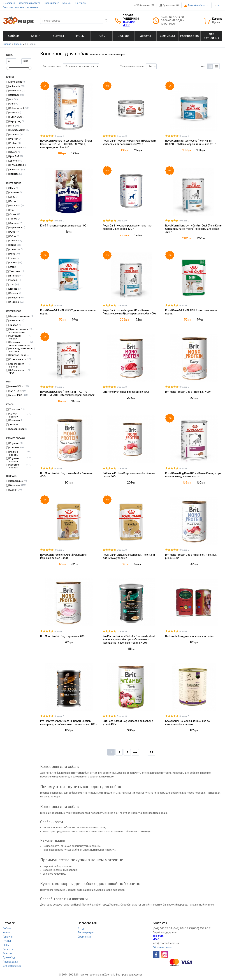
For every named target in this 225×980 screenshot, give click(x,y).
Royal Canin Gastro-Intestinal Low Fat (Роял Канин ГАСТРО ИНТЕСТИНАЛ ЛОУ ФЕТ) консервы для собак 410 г (66, 144)
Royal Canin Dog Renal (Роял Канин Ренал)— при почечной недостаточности (193, 475)
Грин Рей (14, 156)
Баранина (15, 206)
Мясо (12, 254)
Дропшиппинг (51, 3)
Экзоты (7, 953)
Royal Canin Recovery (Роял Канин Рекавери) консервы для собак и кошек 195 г (129, 142)
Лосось (13, 289)
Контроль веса (18, 355)
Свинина (14, 192)
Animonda (15, 86)
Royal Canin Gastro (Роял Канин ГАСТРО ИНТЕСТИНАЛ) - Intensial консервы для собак (67, 393)
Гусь (12, 210)
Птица (13, 245)
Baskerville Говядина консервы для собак (189, 636)
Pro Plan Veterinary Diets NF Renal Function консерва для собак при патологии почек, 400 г (69, 723)
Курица (13, 263)
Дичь (12, 197)
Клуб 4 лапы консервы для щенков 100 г (64, 226)
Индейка (14, 302)
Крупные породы (14, 460)
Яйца (12, 188)
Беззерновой (17, 429)
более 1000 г (16, 395)
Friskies (13, 113)
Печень (14, 293)
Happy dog (15, 121)
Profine (13, 143)
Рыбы (6, 945)
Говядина (15, 298)
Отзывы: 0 (59, 136)
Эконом (14, 424)
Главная (7, 44)
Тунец (13, 258)
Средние (14, 447)
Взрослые (15, 485)
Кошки (6, 933)
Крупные (14, 443)
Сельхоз (8, 949)
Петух (13, 201)
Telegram (129, 22)
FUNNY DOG (16, 117)
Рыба (12, 232)
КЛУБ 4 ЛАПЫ (17, 165)
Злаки (13, 267)
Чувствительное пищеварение (19, 331)
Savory (13, 152)
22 (151, 753)
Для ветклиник (12, 966)
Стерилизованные (20, 316)
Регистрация (86, 933)
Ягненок (14, 276)
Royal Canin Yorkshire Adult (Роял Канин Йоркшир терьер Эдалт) (63, 556)
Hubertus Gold (17, 130)
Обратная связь (162, 948)
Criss (12, 104)
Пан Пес (14, 174)
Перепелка (16, 227)
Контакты (81, 3)
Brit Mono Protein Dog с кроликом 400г (63, 636)
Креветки (15, 249)
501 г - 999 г (16, 391)
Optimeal (14, 134)
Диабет (14, 325)
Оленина (14, 223)
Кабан (13, 236)
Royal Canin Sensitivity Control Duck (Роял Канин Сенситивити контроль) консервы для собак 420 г (194, 229)
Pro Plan (14, 139)
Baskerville (15, 91)
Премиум (15, 420)
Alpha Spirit (16, 82)
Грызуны (8, 937)
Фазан (13, 214)
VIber (126, 25)
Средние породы (14, 466)
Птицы (7, 941)
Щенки (13, 490)
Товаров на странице (132, 66)
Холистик (15, 409)
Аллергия (15, 320)
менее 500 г (16, 386)
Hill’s (12, 126)
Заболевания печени (17, 365)
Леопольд (15, 170)
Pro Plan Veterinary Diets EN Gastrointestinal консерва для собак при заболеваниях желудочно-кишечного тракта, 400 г (129, 640)
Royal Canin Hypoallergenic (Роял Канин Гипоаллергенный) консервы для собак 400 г (130, 312)
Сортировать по (52, 66)
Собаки (18, 44)
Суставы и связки (15, 337)
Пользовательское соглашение (20, 7)
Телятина (15, 271)
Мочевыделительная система (21, 350)
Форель (14, 280)
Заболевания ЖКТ (17, 372)
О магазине (9, 3)
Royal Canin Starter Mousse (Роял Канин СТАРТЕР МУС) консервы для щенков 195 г (191, 142)
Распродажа (10, 962)
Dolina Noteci (17, 108)
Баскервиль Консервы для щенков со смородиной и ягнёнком (187, 723)
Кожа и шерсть (18, 359)
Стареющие (16, 481)
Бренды (67, 3)
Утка (12, 284)
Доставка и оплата (30, 3)
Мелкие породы (14, 453)
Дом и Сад (9, 958)
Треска (13, 219)
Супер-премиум (14, 415)
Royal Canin (16, 148)
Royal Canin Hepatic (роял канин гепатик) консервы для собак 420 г (127, 227)
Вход (81, 928)
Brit (11, 99)
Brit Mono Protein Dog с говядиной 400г (126, 392)
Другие (13, 161)
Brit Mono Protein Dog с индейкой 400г (188, 392)
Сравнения (84, 937)
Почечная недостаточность (19, 343)
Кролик (13, 241)
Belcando (14, 95)
